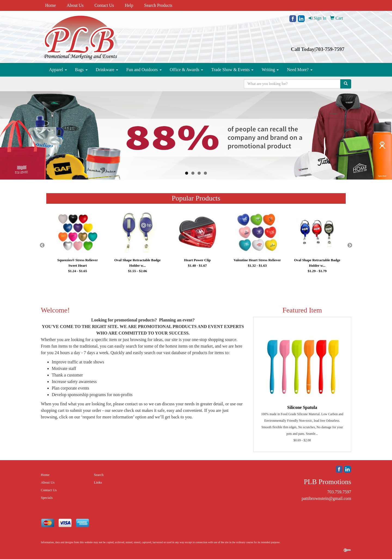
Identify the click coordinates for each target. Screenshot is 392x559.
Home (50, 5)
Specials (47, 498)
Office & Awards (186, 70)
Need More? (300, 70)
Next (350, 245)
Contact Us (104, 5)
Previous (42, 245)
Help (129, 5)
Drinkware (107, 70)
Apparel (58, 70)
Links (98, 482)
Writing (270, 70)
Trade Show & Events (232, 70)
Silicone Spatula (302, 407)
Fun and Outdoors (144, 70)
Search (99, 475)
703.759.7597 (339, 492)
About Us (75, 5)
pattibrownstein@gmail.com (326, 498)
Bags (81, 70)
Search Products (158, 5)
